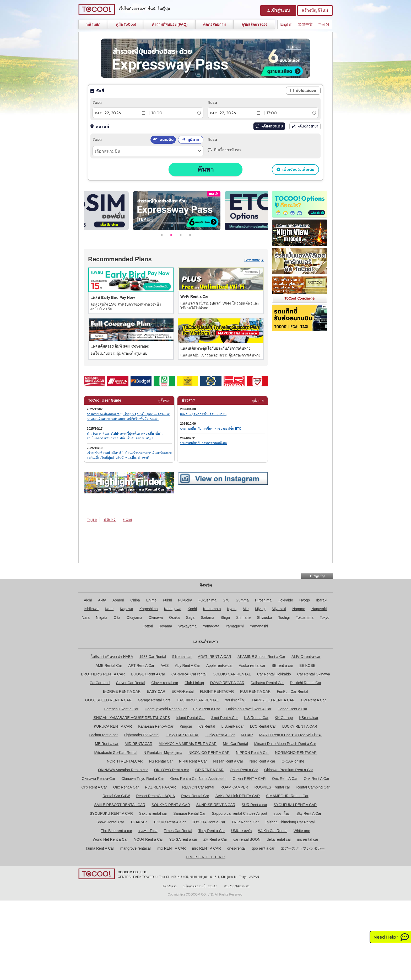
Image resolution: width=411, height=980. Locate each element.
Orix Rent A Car (285, 779)
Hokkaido (285, 600)
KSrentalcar (309, 718)
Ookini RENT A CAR (249, 779)
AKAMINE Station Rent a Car (261, 657)
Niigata (102, 617)
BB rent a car (282, 665)
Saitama (207, 617)
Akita (102, 600)
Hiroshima (263, 600)
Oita (117, 617)
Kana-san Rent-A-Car (156, 726)
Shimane (243, 617)
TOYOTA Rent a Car (209, 822)
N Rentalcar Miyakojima (163, 753)
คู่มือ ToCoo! (126, 24)
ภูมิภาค (193, 140)
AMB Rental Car (109, 665)
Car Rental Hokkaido (274, 674)
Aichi (88, 600)
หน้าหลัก (93, 24)
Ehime (152, 600)
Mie (246, 609)
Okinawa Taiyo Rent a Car (143, 779)
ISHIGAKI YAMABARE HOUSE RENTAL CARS (131, 718)
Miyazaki (279, 609)
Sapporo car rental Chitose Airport (239, 813)
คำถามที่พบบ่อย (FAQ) (170, 24)
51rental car (182, 657)
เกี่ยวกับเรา (169, 886)
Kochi (192, 609)
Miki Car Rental (235, 744)
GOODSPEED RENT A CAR (108, 700)
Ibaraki (322, 600)
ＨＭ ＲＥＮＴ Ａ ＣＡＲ (206, 857)
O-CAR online (293, 761)
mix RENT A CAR (172, 848)
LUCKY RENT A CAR (300, 726)
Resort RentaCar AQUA (155, 796)
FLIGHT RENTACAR (217, 691)
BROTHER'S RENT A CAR (103, 674)
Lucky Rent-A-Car (220, 735)
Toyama (166, 626)
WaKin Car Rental (273, 831)
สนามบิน (167, 140)
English (286, 24)
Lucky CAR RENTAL (182, 735)
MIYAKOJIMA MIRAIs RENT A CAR (188, 744)
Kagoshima (149, 609)
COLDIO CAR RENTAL (232, 674)
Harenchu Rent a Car (121, 709)
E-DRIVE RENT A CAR (122, 691)
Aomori (118, 600)
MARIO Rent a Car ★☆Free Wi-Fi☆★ (291, 735)
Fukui (167, 600)
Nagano (299, 609)
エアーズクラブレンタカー (303, 848)
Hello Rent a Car (207, 709)
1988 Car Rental (153, 657)
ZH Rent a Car (215, 839)
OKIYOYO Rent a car (172, 770)
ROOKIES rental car (272, 787)
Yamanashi (259, 626)
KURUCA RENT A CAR (113, 726)
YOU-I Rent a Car (148, 839)
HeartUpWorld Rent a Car (166, 709)
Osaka (174, 617)
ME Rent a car (107, 744)
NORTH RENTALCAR (125, 761)
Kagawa (126, 609)
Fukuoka (185, 600)
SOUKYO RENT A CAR (171, 805)
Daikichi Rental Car (306, 683)
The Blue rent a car (117, 831)
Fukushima (207, 600)
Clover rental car (165, 683)
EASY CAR (156, 691)
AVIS (165, 665)
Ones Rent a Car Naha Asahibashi (198, 779)
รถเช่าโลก (282, 813)
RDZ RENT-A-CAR (160, 787)
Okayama (134, 617)
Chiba (135, 600)
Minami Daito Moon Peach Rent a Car (285, 744)
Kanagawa (173, 609)
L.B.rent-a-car (232, 726)
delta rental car (279, 839)
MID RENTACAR (139, 744)
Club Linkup (194, 683)
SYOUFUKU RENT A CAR (295, 805)
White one (302, 831)
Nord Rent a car (262, 761)
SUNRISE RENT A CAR (216, 805)
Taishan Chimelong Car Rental (290, 822)
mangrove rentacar (136, 848)
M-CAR (247, 735)
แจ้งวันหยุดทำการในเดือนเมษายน (203, 414)
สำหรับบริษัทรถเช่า (237, 886)
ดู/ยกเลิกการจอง (254, 24)
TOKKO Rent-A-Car (169, 822)
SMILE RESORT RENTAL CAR (120, 805)
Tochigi (284, 617)
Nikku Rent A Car (193, 761)
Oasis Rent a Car (244, 770)
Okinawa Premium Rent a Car (289, 770)
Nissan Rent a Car (228, 761)
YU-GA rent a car (183, 839)
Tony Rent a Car (212, 831)
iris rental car (308, 839)
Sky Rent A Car (309, 813)
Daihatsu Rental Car (267, 683)
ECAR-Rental (183, 691)
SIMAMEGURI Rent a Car (287, 796)
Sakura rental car (153, 813)
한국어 (324, 24)
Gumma (242, 600)
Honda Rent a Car (292, 709)
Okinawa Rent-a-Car (99, 779)
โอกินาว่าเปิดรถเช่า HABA (112, 657)
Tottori (148, 626)
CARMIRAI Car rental (189, 674)
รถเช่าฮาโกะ (235, 700)
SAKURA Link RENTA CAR (238, 796)
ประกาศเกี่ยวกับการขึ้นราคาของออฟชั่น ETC (211, 429)
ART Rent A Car (141, 665)
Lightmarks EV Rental (142, 735)
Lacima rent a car (104, 735)
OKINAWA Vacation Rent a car (123, 770)
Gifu (226, 600)
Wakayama (187, 626)
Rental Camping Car (313, 787)
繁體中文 (305, 24)
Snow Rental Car (110, 822)
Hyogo (305, 600)
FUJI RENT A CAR (255, 691)
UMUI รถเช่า (242, 831)
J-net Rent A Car (225, 718)
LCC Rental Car (263, 726)
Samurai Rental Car (189, 813)
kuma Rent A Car (100, 848)
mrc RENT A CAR (207, 848)
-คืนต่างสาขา (305, 126)
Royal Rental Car (195, 796)
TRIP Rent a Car (245, 822)
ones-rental (236, 848)
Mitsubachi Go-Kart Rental (116, 753)
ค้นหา (206, 169)
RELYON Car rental (198, 787)
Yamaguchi (235, 626)
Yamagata (211, 626)
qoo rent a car (263, 848)
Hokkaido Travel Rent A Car (249, 709)
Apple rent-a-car (219, 665)
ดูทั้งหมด (164, 401)
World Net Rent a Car (110, 839)
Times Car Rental (178, 831)
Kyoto (232, 609)
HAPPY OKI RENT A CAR (273, 700)
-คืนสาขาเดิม (272, 126)
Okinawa (156, 617)
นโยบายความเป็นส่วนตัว (200, 886)
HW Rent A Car (313, 700)
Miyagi (260, 609)
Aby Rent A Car (187, 665)
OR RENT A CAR (209, 770)
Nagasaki (319, 609)
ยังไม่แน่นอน (306, 90)
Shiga (225, 617)
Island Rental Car (191, 718)
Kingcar (186, 726)
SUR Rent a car (255, 805)
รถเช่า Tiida (148, 831)
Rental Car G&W (116, 796)
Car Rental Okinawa (314, 674)
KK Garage (284, 718)
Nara (86, 617)
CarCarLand (100, 683)
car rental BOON (247, 839)
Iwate (109, 609)
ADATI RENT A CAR (215, 657)
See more (254, 260)
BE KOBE (307, 665)
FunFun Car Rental (292, 691)
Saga (190, 617)
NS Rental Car (161, 761)
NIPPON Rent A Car (252, 753)
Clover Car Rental (130, 683)
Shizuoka (264, 617)
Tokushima (305, 617)
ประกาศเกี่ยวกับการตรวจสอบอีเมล (203, 443)
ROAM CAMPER (234, 787)
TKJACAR (139, 822)
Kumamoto (212, 609)
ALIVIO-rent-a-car (306, 657)
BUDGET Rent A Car (148, 674)
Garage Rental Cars (154, 700)
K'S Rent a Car (256, 718)
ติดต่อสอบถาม (214, 24)
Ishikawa (91, 609)
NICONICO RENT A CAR (209, 753)
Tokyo (325, 617)
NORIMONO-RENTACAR (296, 753)
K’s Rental (207, 726)
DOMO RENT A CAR (227, 683)
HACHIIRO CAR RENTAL (198, 700)
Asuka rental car (252, 665)
